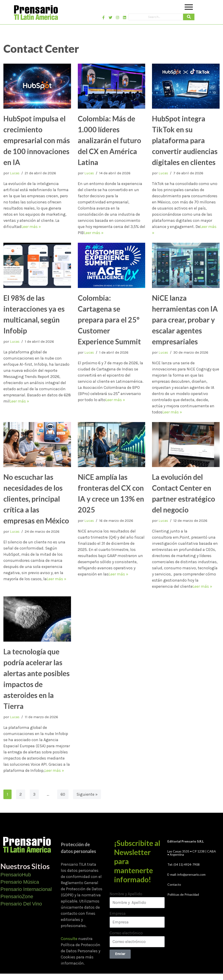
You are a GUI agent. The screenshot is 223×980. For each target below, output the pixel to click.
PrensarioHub (16, 875)
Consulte (69, 939)
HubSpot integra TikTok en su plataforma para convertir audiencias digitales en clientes (185, 140)
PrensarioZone (17, 896)
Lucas (15, 173)
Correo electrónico (126, 933)
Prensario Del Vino (21, 904)
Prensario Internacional (26, 889)
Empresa (118, 913)
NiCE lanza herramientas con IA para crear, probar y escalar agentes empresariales (185, 320)
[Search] (156, 17)
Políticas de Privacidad (183, 894)
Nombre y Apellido (126, 894)
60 (63, 794)
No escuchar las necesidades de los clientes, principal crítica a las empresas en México (36, 499)
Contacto (174, 884)
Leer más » (31, 227)
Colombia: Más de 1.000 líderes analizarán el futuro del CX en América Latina (109, 140)
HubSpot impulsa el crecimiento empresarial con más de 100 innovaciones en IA (37, 140)
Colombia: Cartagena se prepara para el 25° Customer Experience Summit (109, 320)
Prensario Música (20, 882)
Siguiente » (87, 794)
